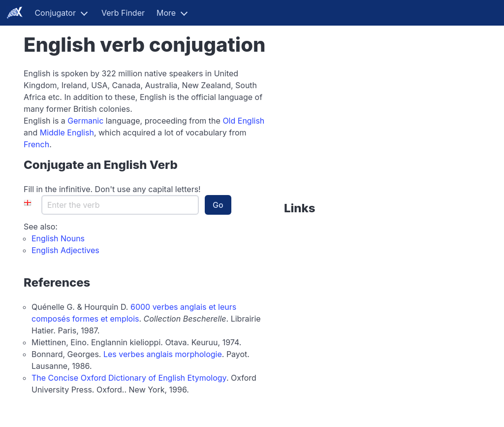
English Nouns (58, 238)
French (36, 144)
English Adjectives (65, 250)
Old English (243, 121)
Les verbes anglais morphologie (163, 354)
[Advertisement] (346, 129)
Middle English (67, 132)
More (166, 13)
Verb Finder (123, 13)
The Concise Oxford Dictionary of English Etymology (129, 378)
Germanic (85, 121)
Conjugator (55, 13)
